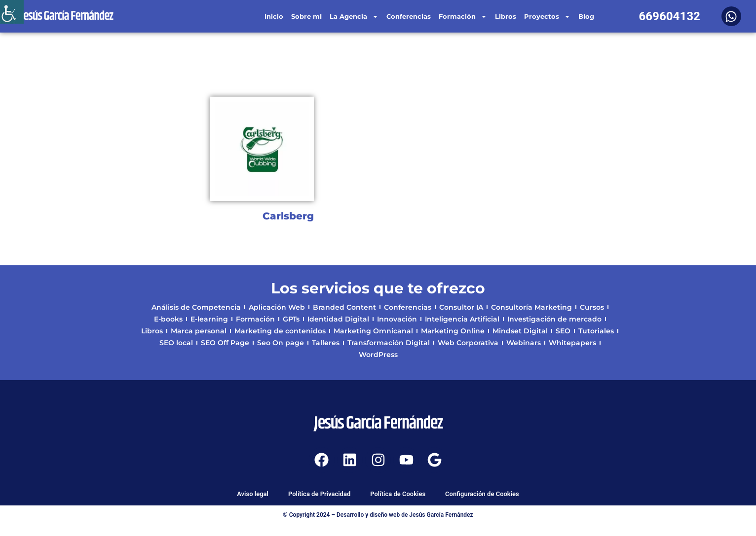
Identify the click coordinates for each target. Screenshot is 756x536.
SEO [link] (563, 331)
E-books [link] (168, 319)
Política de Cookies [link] (398, 494)
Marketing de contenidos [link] (280, 331)
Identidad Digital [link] (338, 319)
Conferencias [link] (409, 16)
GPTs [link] (291, 319)
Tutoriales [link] (596, 331)
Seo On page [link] (281, 343)
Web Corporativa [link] (468, 343)
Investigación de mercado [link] (554, 319)
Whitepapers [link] (572, 343)
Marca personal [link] (199, 331)
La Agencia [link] (354, 17)
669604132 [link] (669, 16)
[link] (12, 12)
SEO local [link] (176, 343)
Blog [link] (586, 16)
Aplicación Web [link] (277, 307)
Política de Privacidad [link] (319, 494)
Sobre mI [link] (306, 16)
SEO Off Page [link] (225, 343)
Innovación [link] (397, 319)
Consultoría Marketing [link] (531, 307)
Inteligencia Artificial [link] (462, 319)
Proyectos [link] (547, 17)
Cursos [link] (592, 307)
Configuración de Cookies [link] (482, 494)
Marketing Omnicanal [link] (373, 331)
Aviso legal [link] (253, 494)
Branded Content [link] (344, 307)
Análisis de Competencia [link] (196, 307)
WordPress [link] (378, 355)
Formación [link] (463, 17)
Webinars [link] (524, 343)
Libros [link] (506, 16)
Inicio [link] (274, 16)
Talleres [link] (326, 343)
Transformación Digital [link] (389, 343)
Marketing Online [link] (453, 331)
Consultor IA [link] (461, 307)
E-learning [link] (209, 319)
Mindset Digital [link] (520, 331)
